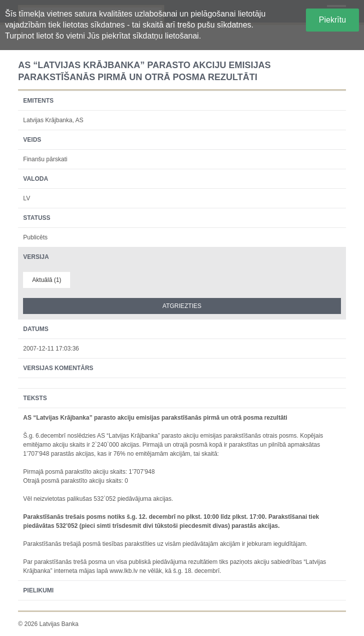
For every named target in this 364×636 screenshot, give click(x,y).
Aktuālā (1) (47, 280)
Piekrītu (332, 20)
